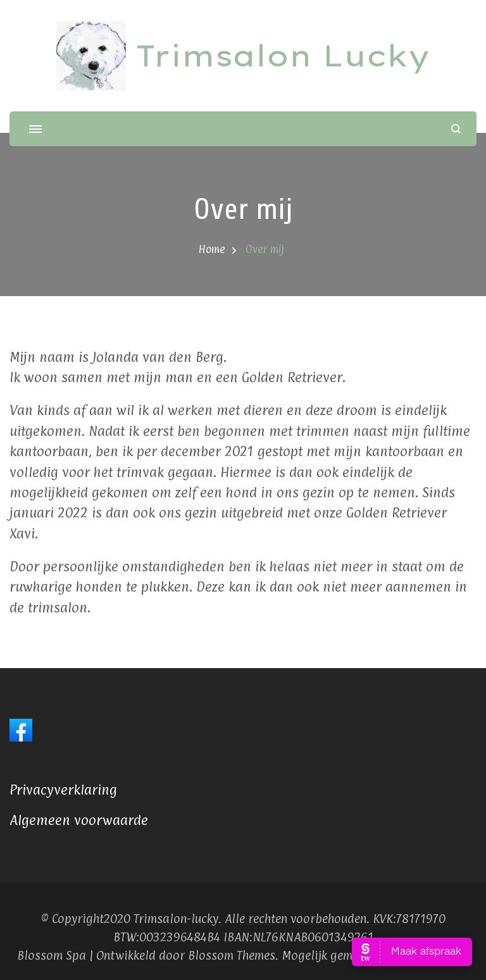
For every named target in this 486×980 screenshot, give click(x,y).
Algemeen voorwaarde (79, 820)
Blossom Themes (232, 955)
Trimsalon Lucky (283, 55)
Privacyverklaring (63, 790)
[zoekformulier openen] (456, 129)
